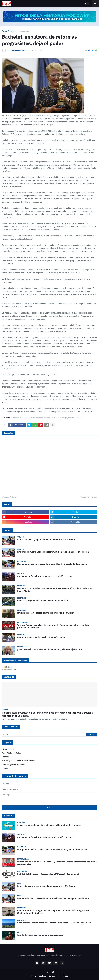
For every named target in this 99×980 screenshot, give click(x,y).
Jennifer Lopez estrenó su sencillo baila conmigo (40, 935)
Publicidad (64, 976)
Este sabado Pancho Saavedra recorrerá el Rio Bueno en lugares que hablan (53, 552)
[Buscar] (49, 734)
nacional (56, 418)
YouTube (42, 976)
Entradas (9, 667)
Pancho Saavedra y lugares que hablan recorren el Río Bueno (46, 540)
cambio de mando (24, 31)
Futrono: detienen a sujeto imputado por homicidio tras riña (46, 613)
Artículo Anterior (10, 497)
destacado (31, 418)
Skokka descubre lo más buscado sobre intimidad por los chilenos (49, 825)
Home (34, 976)
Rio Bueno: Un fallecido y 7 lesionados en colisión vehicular (45, 576)
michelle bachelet (44, 418)
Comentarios (10, 670)
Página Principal (9, 31)
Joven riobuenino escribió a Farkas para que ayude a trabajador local (50, 649)
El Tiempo (6, 768)
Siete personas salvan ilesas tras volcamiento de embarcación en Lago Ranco (54, 923)
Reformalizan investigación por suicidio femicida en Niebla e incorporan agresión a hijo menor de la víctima (48, 714)
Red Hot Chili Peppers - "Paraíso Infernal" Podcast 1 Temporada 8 (48, 874)
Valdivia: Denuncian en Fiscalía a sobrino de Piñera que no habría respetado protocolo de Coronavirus (53, 626)
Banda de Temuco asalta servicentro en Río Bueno (41, 637)
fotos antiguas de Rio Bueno (14, 765)
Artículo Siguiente (88, 497)
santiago (64, 418)
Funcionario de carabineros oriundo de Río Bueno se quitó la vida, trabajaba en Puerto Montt (55, 590)
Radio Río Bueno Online (12, 753)
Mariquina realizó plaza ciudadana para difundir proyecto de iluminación (52, 564)
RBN (53, 972)
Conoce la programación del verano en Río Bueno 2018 (43, 601)
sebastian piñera (75, 418)
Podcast (5, 757)
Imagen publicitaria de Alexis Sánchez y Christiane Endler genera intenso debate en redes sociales (57, 863)
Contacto (53, 976)
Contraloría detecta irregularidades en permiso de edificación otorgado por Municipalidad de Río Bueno (53, 912)
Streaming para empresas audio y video (18, 761)
